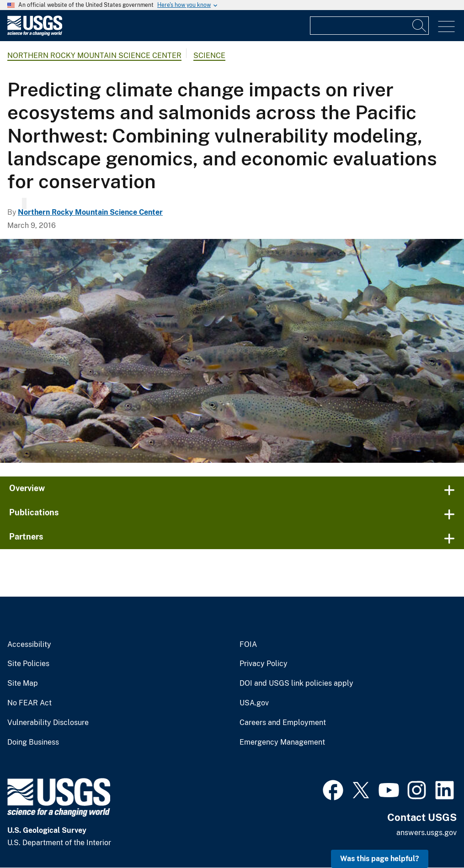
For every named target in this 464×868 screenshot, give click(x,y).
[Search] (420, 26)
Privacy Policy (264, 664)
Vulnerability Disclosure (48, 723)
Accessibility (29, 645)
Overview (27, 488)
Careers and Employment (283, 723)
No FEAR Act (29, 703)
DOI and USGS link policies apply (296, 683)
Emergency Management (282, 742)
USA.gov (254, 703)
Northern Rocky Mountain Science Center (94, 56)
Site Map (23, 683)
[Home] (35, 34)
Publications (34, 512)
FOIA (248, 645)
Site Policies (28, 664)
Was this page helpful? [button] (380, 859)
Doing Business (33, 742)
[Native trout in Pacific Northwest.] (232, 351)
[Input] (369, 26)
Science (209, 56)
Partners (26, 537)
